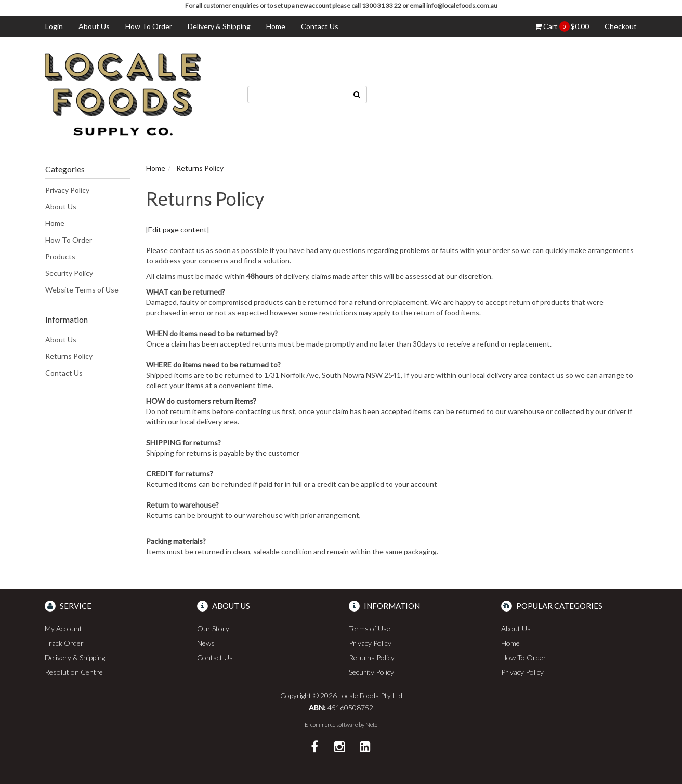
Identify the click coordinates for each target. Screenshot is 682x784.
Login (54, 26)
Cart (562, 26)
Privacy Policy (67, 190)
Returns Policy (69, 356)
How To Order (149, 26)
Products (60, 256)
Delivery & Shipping (219, 26)
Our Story (213, 628)
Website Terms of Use (82, 290)
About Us (94, 26)
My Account (63, 628)
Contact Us (320, 26)
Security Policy (69, 273)
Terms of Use (370, 628)
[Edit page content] (178, 229)
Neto (371, 725)
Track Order (64, 643)
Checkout (621, 26)
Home (276, 26)
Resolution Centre (74, 672)
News (206, 643)
